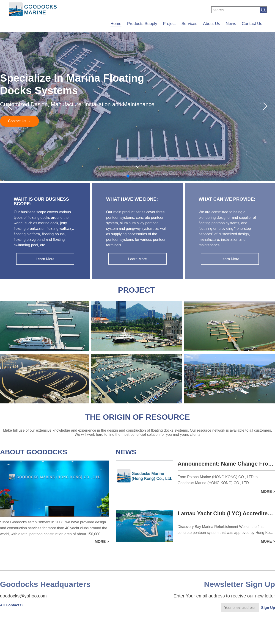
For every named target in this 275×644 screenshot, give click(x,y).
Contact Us (252, 24)
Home (116, 24)
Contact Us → (19, 121)
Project (169, 24)
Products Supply (142, 24)
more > (102, 542)
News (231, 24)
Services (189, 24)
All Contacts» (12, 605)
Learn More (45, 259)
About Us (212, 24)
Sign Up (268, 608)
